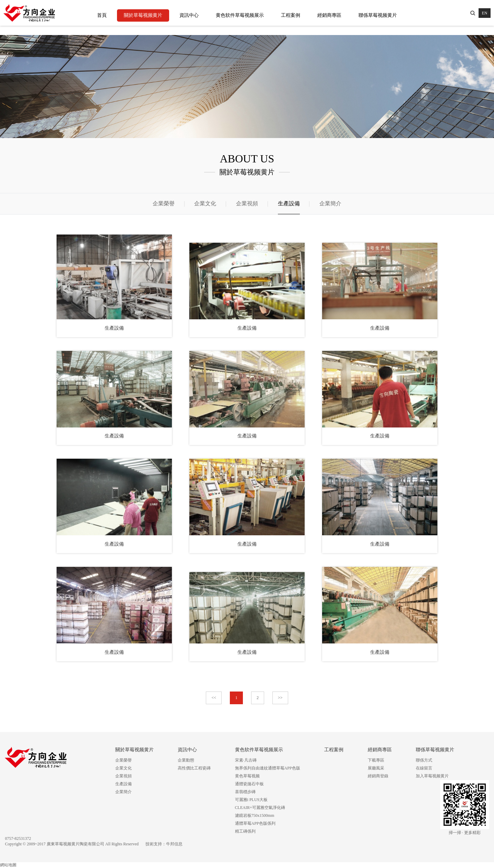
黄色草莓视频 (247, 776)
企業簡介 (330, 203)
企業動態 (186, 760)
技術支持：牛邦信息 (164, 844)
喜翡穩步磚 (245, 792)
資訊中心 (189, 15)
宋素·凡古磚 (246, 760)
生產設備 (289, 203)
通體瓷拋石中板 (249, 784)
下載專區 (376, 760)
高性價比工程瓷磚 (194, 768)
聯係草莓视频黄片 (378, 15)
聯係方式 (424, 760)
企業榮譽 (164, 203)
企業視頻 (247, 203)
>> (280, 698)
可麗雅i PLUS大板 (251, 800)
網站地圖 (8, 865)
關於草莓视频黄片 (143, 15)
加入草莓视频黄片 (432, 776)
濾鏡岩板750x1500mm (255, 815)
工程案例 (291, 15)
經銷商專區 (329, 15)
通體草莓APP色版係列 (255, 823)
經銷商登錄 (378, 776)
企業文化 (205, 203)
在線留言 (424, 768)
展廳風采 (376, 768)
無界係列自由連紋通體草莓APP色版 (268, 768)
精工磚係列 (245, 831)
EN (485, 13)
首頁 (102, 15)
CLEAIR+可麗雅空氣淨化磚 (260, 808)
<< (214, 698)
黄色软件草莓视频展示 (240, 15)
